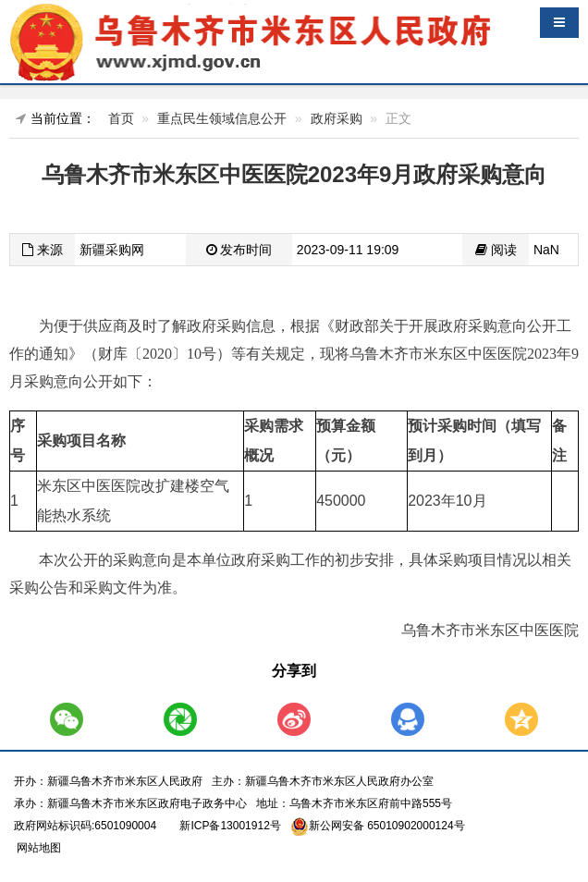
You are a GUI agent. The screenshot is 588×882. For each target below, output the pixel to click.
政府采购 (337, 118)
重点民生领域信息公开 (222, 118)
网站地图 (37, 848)
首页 (121, 118)
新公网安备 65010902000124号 (387, 826)
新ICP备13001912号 (230, 826)
